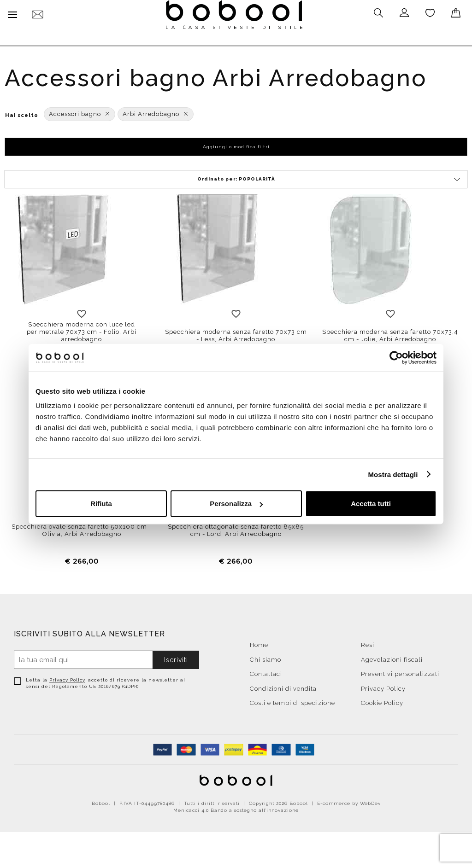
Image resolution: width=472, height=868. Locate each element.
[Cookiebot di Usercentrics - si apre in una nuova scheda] (396, 357)
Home (259, 643)
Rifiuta (101, 504)
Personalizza (236, 504)
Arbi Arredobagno (156, 112)
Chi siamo (265, 657)
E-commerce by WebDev (349, 801)
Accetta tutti (371, 504)
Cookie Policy (382, 701)
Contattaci (266, 672)
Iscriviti (176, 658)
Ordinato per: (330, 178)
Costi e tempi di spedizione (292, 701)
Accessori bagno (80, 112)
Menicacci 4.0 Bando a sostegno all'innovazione (236, 808)
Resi (368, 643)
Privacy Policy (67, 678)
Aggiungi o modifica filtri (236, 145)
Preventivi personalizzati (400, 672)
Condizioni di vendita (283, 686)
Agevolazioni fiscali (392, 657)
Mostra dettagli (393, 474)
